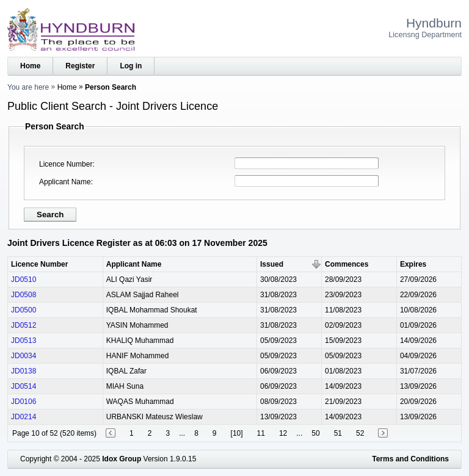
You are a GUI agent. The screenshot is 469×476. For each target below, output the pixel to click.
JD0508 (24, 295)
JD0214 (24, 417)
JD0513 (24, 341)
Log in (131, 66)
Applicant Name (65, 182)
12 (283, 433)
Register (80, 66)
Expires (413, 264)
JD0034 (24, 356)
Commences (347, 264)
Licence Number (66, 164)
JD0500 (24, 310)
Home (30, 66)
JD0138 (24, 371)
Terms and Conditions (410, 459)
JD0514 (24, 386)
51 (338, 433)
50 (315, 433)
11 (261, 433)
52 (360, 433)
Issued (272, 264)
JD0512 (24, 325)
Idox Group (122, 459)
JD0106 (24, 402)
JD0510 (24, 279)
